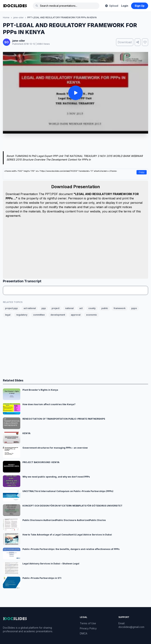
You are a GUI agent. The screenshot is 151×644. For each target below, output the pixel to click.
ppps (134, 308)
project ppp (11, 308)
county (92, 308)
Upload (112, 6)
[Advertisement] (75, 143)
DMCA (84, 633)
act (81, 308)
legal (8, 315)
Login (125, 6)
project (55, 308)
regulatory (22, 315)
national (69, 308)
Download (125, 42)
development (58, 315)
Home (6, 17)
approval (76, 315)
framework (120, 308)
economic (92, 315)
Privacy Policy (88, 628)
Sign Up (140, 6)
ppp (44, 308)
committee (39, 315)
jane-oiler (18, 17)
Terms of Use (88, 623)
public (105, 308)
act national (30, 308)
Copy (142, 172)
